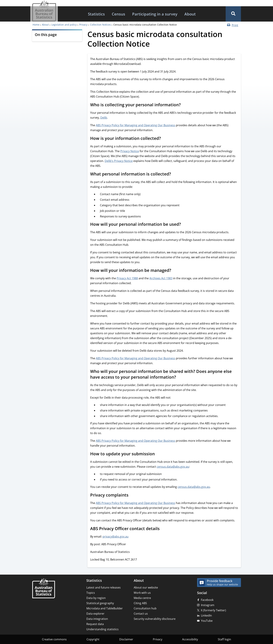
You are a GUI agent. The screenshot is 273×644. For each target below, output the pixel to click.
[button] (233, 14)
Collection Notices (100, 25)
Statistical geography (100, 603)
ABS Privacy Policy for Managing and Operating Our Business (135, 125)
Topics (91, 593)
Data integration (97, 619)
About (190, 14)
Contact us (141, 614)
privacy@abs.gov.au (116, 537)
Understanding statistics (102, 629)
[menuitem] (96, 14)
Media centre (142, 598)
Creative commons (54, 639)
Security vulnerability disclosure (155, 619)
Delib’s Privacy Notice (119, 161)
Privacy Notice (130, 151)
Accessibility (190, 639)
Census (118, 14)
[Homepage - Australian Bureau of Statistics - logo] (44, 11)
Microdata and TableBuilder (105, 608)
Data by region (96, 598)
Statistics (96, 14)
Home (36, 25)
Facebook (207, 600)
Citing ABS (140, 603)
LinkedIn (206, 615)
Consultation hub (145, 608)
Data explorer (95, 614)
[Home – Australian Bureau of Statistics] (44, 589)
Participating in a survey (155, 14)
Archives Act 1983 (161, 278)
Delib (104, 118)
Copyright (93, 639)
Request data (95, 624)
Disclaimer (126, 639)
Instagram (208, 605)
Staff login (224, 639)
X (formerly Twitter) (213, 610)
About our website (146, 587)
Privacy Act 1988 (127, 278)
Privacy (83, 25)
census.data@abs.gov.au (173, 467)
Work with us (142, 593)
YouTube (207, 621)
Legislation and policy (64, 25)
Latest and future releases (104, 587)
